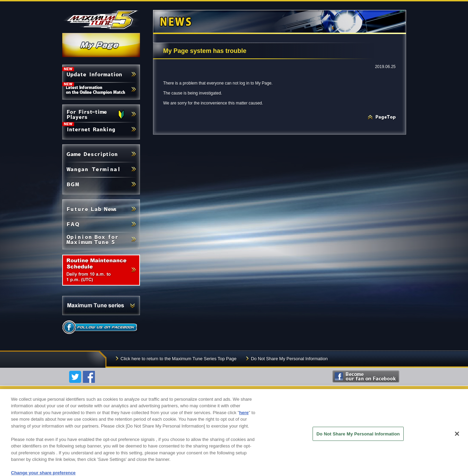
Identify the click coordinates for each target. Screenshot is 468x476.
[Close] (457, 439)
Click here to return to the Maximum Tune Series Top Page (179, 359)
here (244, 418)
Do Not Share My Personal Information (289, 359)
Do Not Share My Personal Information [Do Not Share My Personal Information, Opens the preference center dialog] (358, 439)
